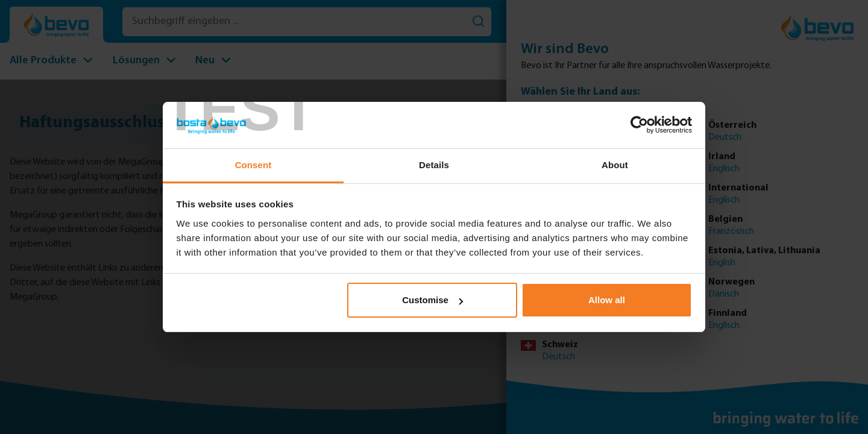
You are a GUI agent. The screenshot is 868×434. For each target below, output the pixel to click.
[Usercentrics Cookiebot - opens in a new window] (639, 125)
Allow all (607, 300)
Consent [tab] (253, 165)
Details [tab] (434, 165)
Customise (432, 300)
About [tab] (615, 165)
